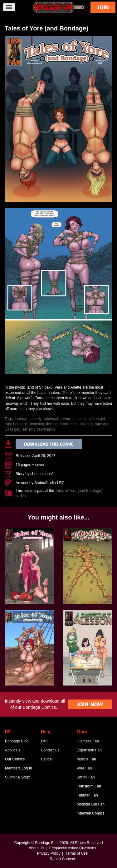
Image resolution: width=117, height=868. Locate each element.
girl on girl (97, 419)
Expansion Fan (89, 750)
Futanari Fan (87, 795)
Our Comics (15, 759)
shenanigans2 (42, 474)
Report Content (62, 859)
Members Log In (19, 768)
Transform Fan (89, 786)
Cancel (47, 759)
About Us (13, 750)
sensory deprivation (39, 429)
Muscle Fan (86, 759)
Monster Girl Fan (91, 804)
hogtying (37, 424)
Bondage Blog (17, 741)
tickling (52, 424)
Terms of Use (77, 853)
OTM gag (12, 429)
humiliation (68, 424)
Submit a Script (18, 777)
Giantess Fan (88, 741)
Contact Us (50, 750)
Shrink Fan (86, 777)
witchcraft (51, 419)
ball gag (86, 424)
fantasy (21, 419)
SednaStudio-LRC (49, 483)
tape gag (102, 424)
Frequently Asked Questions (73, 848)
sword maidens (74, 419)
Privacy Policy (49, 853)
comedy (35, 419)
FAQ (45, 741)
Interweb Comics (91, 813)
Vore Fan (84, 768)
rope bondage (16, 424)
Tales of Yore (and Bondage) (79, 491)
